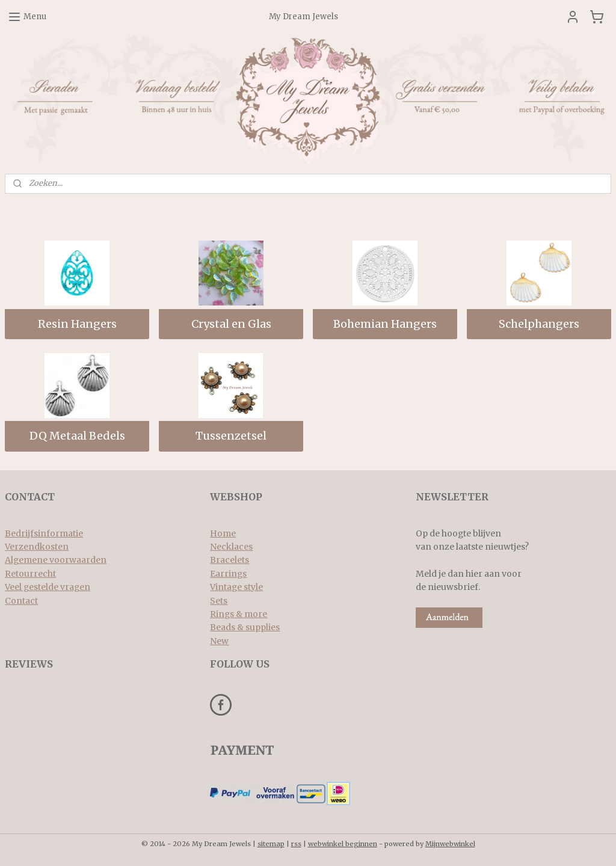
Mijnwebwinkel (450, 844)
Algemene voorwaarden (56, 560)
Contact (21, 601)
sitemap (271, 844)
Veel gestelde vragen (48, 587)
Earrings (228, 574)
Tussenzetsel (231, 436)
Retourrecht (30, 574)
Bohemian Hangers (385, 324)
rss (296, 844)
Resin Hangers (77, 324)
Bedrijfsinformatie (44, 533)
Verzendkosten (37, 547)
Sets (219, 601)
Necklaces (231, 547)
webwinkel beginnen (343, 844)
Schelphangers (539, 324)
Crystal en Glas (231, 324)
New (219, 641)
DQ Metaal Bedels (77, 436)
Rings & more (239, 614)
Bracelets (229, 560)
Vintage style (236, 587)
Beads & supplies (245, 627)
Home (223, 533)
